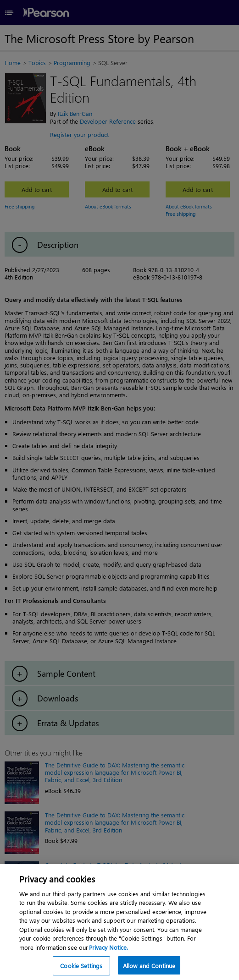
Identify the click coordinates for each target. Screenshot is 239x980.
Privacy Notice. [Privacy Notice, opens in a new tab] (108, 958)
